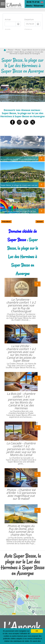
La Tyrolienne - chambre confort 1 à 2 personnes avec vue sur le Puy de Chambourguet (21, 305)
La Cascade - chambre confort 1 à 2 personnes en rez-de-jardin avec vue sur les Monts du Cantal (21, 449)
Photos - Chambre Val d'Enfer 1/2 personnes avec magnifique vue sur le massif (21, 494)
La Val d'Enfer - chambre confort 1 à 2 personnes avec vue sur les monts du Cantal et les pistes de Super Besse (21, 353)
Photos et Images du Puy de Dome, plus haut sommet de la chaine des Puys (21, 530)
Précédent (6, 222)
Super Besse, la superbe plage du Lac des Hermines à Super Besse (19, 212)
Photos (10, 50)
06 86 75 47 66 (33, 2)
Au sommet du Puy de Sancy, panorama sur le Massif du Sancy (19, 160)
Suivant (40, 222)
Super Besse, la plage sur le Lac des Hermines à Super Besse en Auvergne (26, 53)
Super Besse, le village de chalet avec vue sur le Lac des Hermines (19, 186)
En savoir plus (36, 641)
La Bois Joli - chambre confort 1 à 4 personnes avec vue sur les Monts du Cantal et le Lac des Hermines (21, 401)
